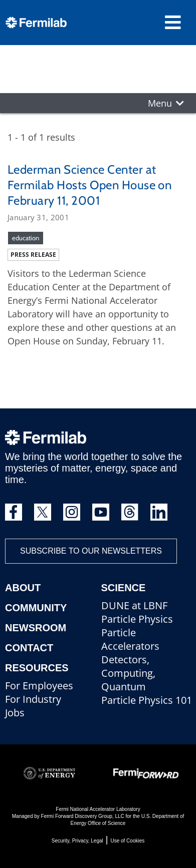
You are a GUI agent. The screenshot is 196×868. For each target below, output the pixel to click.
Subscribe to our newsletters (91, 551)
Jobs (15, 713)
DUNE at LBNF (134, 605)
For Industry (33, 699)
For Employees (39, 686)
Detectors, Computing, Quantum (128, 673)
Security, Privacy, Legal (77, 841)
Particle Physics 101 (147, 700)
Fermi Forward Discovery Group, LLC (83, 816)
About (23, 588)
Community (36, 608)
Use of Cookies (127, 841)
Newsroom (36, 628)
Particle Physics (137, 619)
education (26, 238)
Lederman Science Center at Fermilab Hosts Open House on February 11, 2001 (89, 185)
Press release (33, 255)
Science (124, 588)
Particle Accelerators (130, 639)
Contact (29, 648)
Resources (37, 668)
